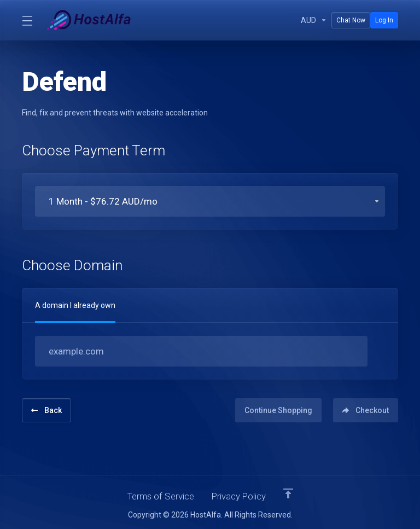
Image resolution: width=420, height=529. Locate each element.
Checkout (366, 409)
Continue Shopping (275, 409)
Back (46, 409)
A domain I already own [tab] (75, 305)
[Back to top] (290, 492)
